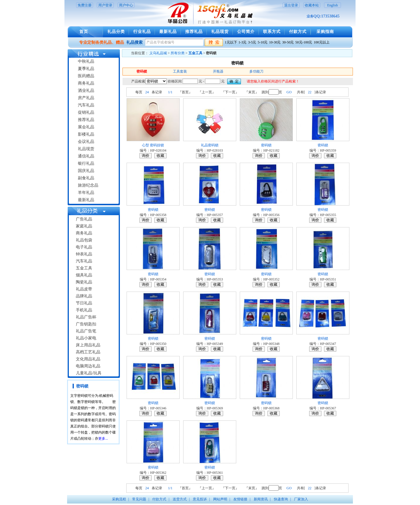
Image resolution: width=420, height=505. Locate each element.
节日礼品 (84, 303)
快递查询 (281, 499)
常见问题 (139, 499)
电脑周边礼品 (88, 366)
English (333, 5)
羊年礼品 (86, 193)
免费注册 (85, 5)
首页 (84, 32)
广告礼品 (84, 219)
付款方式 (298, 32)
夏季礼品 (86, 69)
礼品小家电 (86, 338)
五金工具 (84, 268)
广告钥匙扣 (86, 324)
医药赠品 (86, 76)
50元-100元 (304, 42)
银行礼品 (86, 163)
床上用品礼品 (88, 345)
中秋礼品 (86, 61)
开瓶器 (218, 71)
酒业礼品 (86, 91)
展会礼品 (86, 127)
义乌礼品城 (158, 53)
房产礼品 (86, 98)
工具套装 (180, 71)
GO (289, 92)
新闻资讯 (261, 499)
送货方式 (180, 499)
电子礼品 (84, 247)
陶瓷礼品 (84, 282)
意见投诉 (200, 499)
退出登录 (291, 5)
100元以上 (322, 42)
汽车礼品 (86, 105)
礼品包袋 (84, 240)
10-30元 (275, 42)
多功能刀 (256, 71)
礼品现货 (220, 32)
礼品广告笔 (86, 331)
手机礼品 (84, 310)
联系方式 (272, 32)
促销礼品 (86, 112)
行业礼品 (142, 32)
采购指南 (325, 32)
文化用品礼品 (88, 359)
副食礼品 (86, 178)
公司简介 (246, 32)
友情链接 (240, 499)
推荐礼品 (194, 32)
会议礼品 (86, 142)
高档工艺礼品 (88, 352)
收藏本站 (312, 5)
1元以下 (231, 42)
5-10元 (263, 42)
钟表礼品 (84, 254)
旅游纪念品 (88, 185)
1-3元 (243, 42)
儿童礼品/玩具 (89, 373)
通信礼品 (86, 156)
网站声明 (220, 499)
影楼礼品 (86, 134)
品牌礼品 (84, 296)
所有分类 (178, 53)
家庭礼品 (84, 226)
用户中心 (126, 5)
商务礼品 (86, 83)
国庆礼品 (86, 171)
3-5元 (252, 42)
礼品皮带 (84, 289)
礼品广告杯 (86, 317)
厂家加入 (301, 499)
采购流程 (119, 499)
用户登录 (105, 5)
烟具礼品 (84, 275)
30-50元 (288, 42)
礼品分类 (116, 32)
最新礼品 (168, 32)
